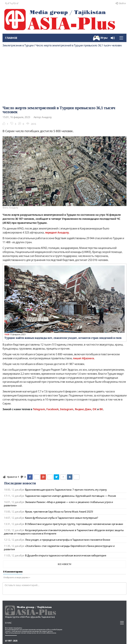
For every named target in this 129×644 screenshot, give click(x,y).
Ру (6, 3)
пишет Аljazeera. (84, 358)
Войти (121, 3)
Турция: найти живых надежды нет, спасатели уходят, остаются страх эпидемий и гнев (63, 338)
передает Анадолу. (57, 232)
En (15, 3)
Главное (11, 38)
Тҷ (11, 3)
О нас (8, 623)
